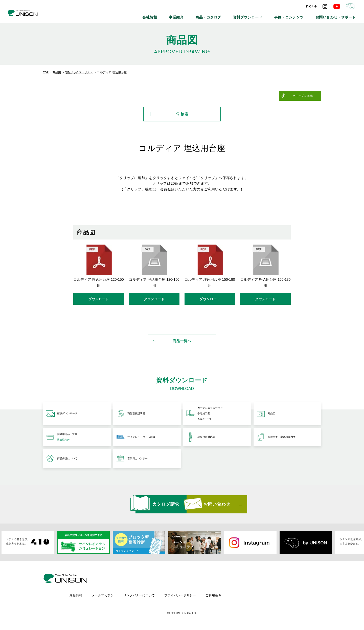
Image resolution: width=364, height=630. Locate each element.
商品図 (57, 72)
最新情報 (118, 594)
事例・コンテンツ (303, 15)
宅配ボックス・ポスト (79, 72)
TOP (46, 72)
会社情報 (188, 15)
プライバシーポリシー (224, 594)
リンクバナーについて (183, 594)
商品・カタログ (236, 15)
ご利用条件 (258, 594)
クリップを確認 (309, 96)
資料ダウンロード (269, 15)
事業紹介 (210, 15)
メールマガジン (146, 594)
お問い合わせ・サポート (340, 15)
